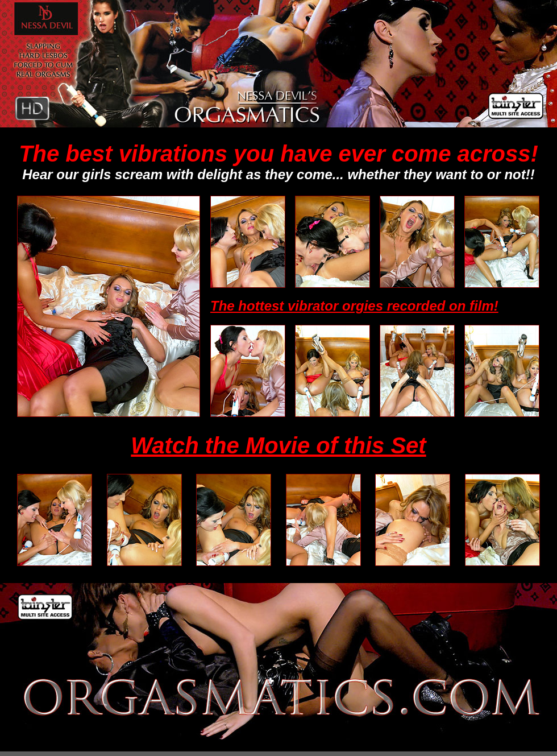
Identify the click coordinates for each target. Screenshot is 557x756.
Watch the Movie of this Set (278, 445)
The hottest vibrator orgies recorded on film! (354, 306)
